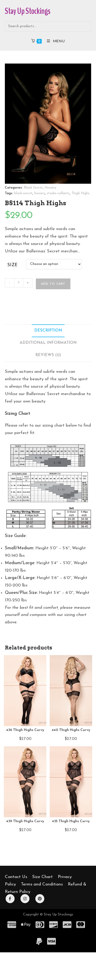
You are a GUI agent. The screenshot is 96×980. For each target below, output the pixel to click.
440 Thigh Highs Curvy (71, 730)
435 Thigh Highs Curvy (71, 821)
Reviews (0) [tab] (48, 355)
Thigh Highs (81, 193)
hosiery (40, 193)
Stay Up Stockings (28, 11)
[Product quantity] (19, 283)
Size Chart (42, 877)
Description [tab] (48, 331)
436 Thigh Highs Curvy (25, 730)
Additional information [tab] (48, 343)
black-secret (23, 193)
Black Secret (33, 188)
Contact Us (16, 877)
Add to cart (53, 284)
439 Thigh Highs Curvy (25, 821)
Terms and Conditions (42, 884)
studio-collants (58, 193)
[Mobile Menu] (54, 41)
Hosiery (50, 188)
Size (12, 265)
